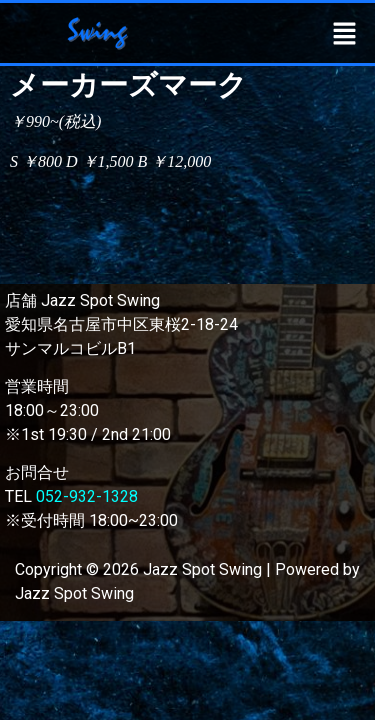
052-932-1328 (87, 496)
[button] (345, 33)
